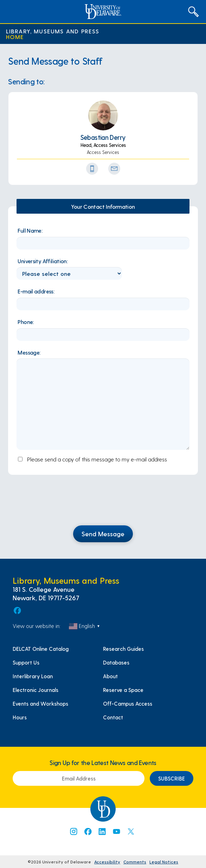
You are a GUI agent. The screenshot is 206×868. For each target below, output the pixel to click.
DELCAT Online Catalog (41, 649)
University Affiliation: (43, 261)
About (110, 676)
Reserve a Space (123, 690)
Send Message (103, 534)
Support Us (26, 662)
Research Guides (123, 649)
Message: (29, 352)
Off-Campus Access (128, 704)
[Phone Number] (92, 169)
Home (15, 37)
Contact (113, 717)
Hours (20, 717)
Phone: (25, 322)
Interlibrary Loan (33, 676)
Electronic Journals (36, 690)
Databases (116, 662)
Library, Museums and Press (53, 31)
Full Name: (30, 230)
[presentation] (103, 504)
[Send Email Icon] (114, 169)
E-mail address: (36, 291)
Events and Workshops (40, 704)
